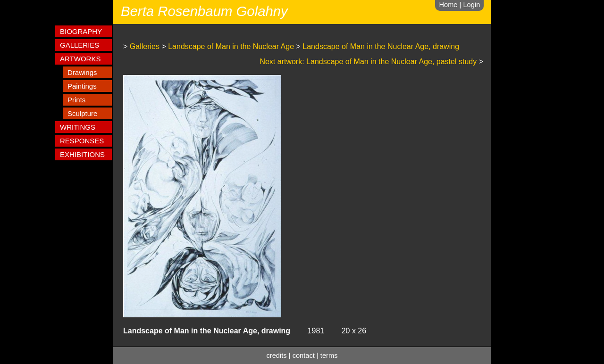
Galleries (145, 46)
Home (448, 5)
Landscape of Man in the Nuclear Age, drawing (381, 46)
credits (277, 356)
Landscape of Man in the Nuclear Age (231, 46)
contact (304, 356)
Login (471, 5)
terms (329, 356)
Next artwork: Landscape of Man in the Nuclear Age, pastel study (368, 62)
